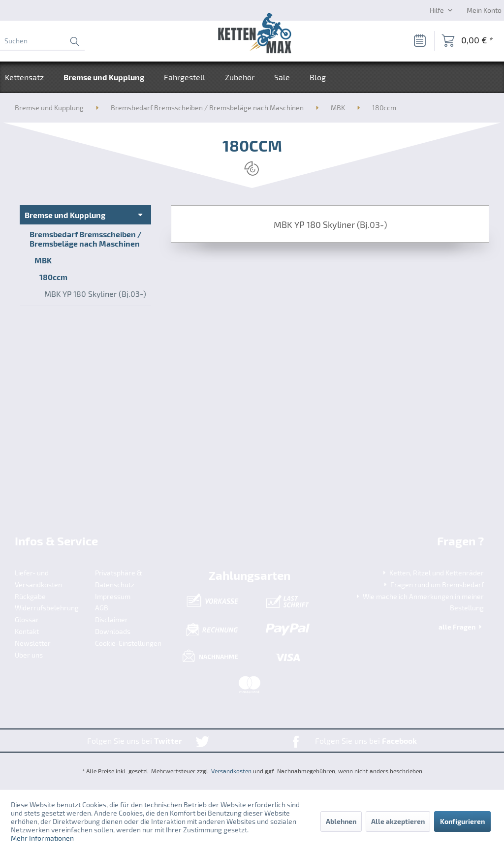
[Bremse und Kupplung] (104, 77)
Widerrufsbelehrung (47, 608)
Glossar (27, 619)
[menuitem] (42, 41)
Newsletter (33, 643)
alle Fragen (461, 627)
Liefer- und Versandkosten (38, 579)
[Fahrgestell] (185, 77)
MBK (43, 260)
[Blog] (318, 77)
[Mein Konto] (484, 10)
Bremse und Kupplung (65, 215)
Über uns (29, 655)
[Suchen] (42, 41)
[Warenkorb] (467, 41)
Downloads (113, 631)
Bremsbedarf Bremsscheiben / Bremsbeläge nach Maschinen (86, 239)
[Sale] (282, 77)
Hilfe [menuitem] (438, 10)
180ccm (53, 277)
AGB (102, 608)
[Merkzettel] (419, 41)
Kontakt (27, 631)
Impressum (113, 596)
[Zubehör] (240, 77)
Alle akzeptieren (398, 821)
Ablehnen (341, 821)
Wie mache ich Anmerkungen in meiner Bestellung (419, 602)
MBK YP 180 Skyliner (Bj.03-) (95, 294)
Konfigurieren (462, 821)
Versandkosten (231, 771)
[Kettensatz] (29, 77)
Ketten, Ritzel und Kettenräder (432, 573)
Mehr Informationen (42, 838)
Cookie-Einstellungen (128, 643)
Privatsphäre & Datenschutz (119, 579)
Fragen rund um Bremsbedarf (433, 584)
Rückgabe (30, 596)
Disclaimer (111, 619)
